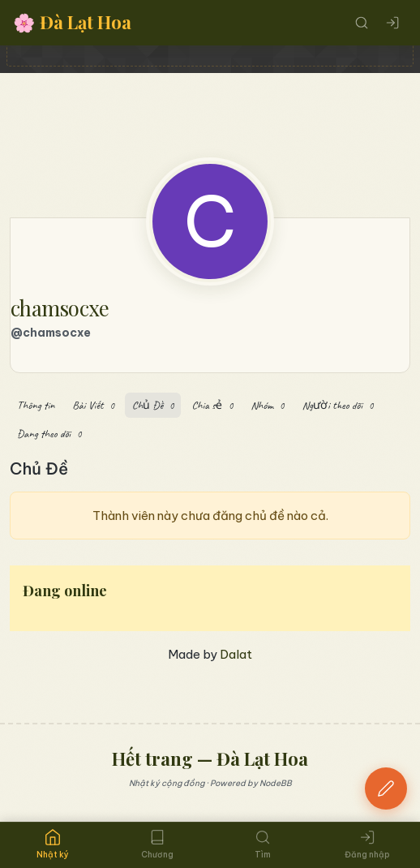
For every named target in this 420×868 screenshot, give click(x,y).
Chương (157, 844)
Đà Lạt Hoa (72, 22)
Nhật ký (53, 844)
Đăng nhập (367, 844)
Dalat (236, 654)
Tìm (263, 844)
